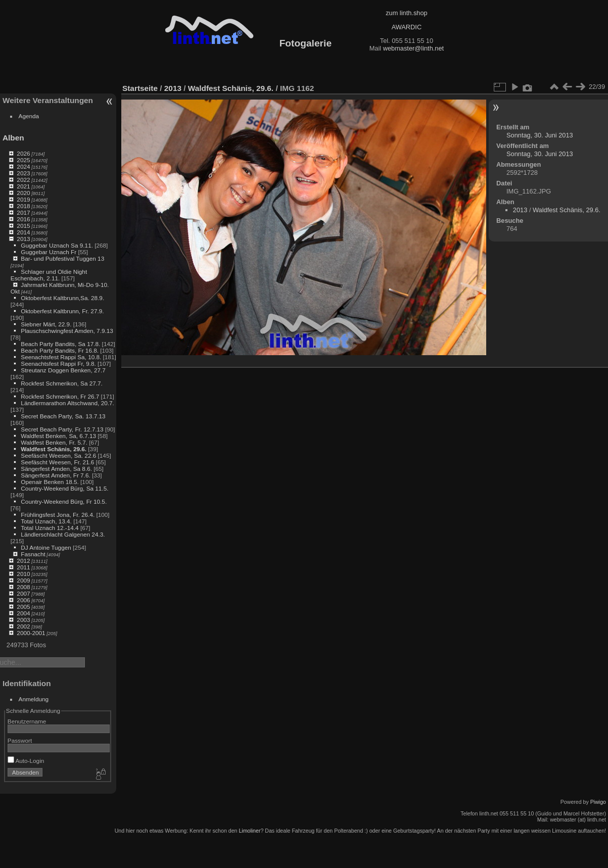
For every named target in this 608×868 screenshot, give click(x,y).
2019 (23, 199)
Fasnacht (33, 554)
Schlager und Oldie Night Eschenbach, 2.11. (49, 275)
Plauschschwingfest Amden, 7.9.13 (67, 331)
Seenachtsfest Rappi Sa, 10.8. (61, 357)
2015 (23, 226)
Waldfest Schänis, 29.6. (54, 449)
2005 (23, 607)
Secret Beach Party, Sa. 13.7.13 (63, 416)
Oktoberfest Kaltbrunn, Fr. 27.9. (62, 311)
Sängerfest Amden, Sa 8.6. (56, 469)
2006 (23, 600)
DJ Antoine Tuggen (46, 547)
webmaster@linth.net (413, 48)
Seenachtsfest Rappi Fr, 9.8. (58, 364)
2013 (23, 239)
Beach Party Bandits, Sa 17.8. (60, 344)
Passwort (20, 740)
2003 (23, 620)
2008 (23, 587)
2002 (23, 626)
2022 (23, 180)
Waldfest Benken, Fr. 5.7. (54, 442)
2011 (23, 567)
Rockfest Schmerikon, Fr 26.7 (60, 396)
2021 (23, 186)
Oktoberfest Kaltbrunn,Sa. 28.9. (62, 298)
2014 (23, 232)
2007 (23, 593)
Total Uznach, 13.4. (46, 521)
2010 (23, 574)
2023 (23, 173)
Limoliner (249, 831)
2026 (23, 153)
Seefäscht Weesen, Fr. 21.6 (57, 462)
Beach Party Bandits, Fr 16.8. (60, 350)
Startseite (140, 88)
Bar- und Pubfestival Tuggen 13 (62, 258)
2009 (23, 580)
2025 (23, 160)
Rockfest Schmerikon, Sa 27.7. (62, 383)
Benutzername (27, 721)
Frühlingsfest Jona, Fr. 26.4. (58, 515)
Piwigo (598, 802)
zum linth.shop (407, 13)
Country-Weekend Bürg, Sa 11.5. (64, 488)
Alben (13, 138)
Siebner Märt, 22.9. (46, 324)
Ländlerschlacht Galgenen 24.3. (63, 534)
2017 (23, 212)
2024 (23, 166)
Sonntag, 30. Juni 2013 (540, 135)
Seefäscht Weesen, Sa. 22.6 (58, 455)
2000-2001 (31, 633)
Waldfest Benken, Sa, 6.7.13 (58, 436)
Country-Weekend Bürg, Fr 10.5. (64, 501)
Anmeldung (34, 699)
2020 (23, 193)
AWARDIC (407, 27)
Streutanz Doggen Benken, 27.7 (63, 370)
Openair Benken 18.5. (50, 482)
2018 (23, 206)
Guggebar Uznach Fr (49, 252)
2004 (23, 613)
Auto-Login (26, 761)
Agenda (29, 116)
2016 (23, 219)
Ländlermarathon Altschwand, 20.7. (67, 403)
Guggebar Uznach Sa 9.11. (57, 245)
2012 (23, 561)
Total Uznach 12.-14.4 (50, 528)
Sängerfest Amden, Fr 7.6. (55, 475)
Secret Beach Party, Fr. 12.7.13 (62, 429)
